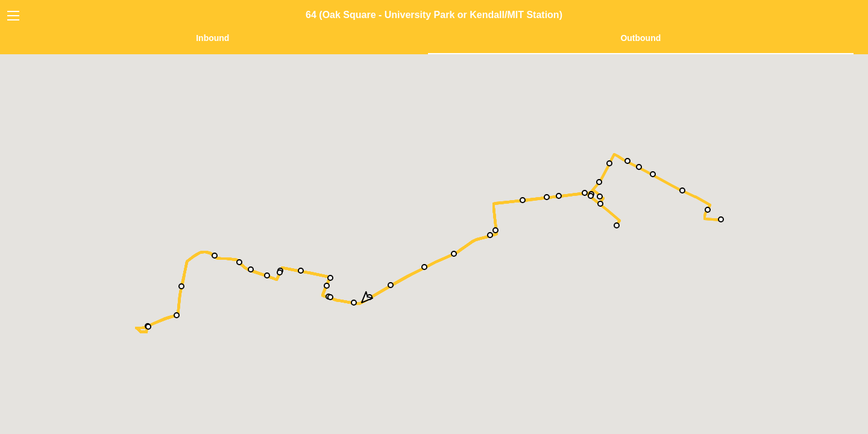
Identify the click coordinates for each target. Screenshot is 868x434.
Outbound (640, 38)
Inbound (212, 38)
